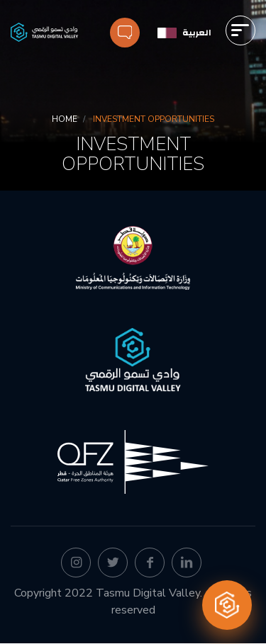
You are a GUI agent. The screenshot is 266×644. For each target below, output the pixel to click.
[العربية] (184, 33)
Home (65, 119)
